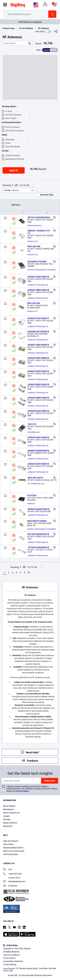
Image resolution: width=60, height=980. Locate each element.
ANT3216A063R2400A (39, 217)
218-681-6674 (12, 878)
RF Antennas (43, 28)
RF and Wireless (26, 28)
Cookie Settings (10, 965)
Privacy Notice (22, 791)
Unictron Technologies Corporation (42, 270)
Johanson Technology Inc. (38, 285)
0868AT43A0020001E (38, 451)
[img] (18, 6)
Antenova (31, 504)
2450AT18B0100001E (38, 290)
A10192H (32, 495)
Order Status (8, 844)
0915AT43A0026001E (38, 534)
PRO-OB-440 (34, 246)
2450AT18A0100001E (38, 277)
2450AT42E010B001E (38, 358)
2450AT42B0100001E (38, 384)
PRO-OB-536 (34, 303)
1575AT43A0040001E (38, 547)
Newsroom (8, 826)
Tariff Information (11, 854)
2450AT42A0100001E (38, 411)
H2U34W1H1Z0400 (37, 262)
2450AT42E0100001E (38, 371)
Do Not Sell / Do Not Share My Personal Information (30, 975)
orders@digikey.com (14, 882)
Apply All (14, 170)
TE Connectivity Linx (36, 484)
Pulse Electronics (34, 226)
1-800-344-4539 (12, 874)
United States (10, 945)
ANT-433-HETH (35, 478)
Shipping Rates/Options (13, 848)
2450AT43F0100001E (38, 464)
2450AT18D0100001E (38, 345)
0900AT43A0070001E (39, 509)
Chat (8, 870)
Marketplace (8, 809)
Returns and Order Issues (14, 851)
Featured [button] (11, 190)
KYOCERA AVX (33, 432)
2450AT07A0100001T (38, 318)
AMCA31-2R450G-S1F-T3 (39, 232)
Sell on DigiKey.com (12, 813)
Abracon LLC (33, 241)
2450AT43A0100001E (38, 437)
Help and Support (11, 841)
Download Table (47, 195)
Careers (6, 816)
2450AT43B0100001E (38, 398)
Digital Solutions (10, 823)
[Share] (56, 31)
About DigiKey (9, 806)
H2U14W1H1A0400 (37, 521)
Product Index (9, 28)
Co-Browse (10, 886)
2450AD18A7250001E (38, 332)
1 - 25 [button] (15, 185)
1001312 (32, 424)
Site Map (7, 819)
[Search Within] (15, 43)
